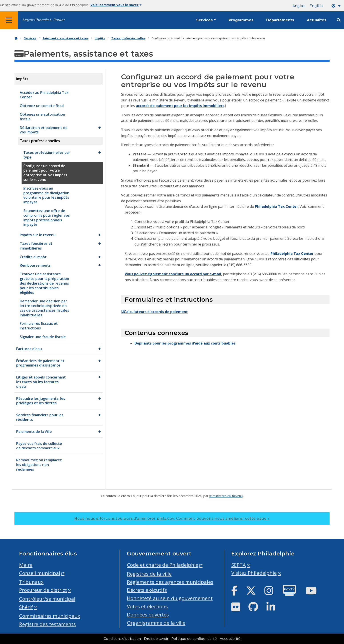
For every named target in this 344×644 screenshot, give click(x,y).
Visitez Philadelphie (254, 573)
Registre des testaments (47, 624)
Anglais (299, 6)
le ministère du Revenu (226, 496)
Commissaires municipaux (50, 616)
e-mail (215, 274)
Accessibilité (230, 639)
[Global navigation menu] (9, 20)
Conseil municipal (40, 573)
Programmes (241, 20)
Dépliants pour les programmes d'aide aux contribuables (185, 343)
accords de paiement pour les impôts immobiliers (180, 106)
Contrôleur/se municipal (47, 599)
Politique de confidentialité (194, 639)
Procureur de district (43, 590)
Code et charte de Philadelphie (163, 565)
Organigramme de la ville (156, 623)
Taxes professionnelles (128, 38)
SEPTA (239, 565)
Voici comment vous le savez (116, 5)
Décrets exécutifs (147, 590)
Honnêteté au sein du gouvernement (170, 598)
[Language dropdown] (337, 6)
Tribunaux (31, 582)
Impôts (100, 38)
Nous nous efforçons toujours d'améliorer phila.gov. (172, 518)
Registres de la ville (149, 574)
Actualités (317, 20)
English (316, 6)
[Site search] (339, 20)
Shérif (26, 607)
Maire (26, 565)
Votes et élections (147, 606)
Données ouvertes (148, 615)
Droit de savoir (156, 639)
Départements (280, 20)
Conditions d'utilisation (122, 639)
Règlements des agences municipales (170, 582)
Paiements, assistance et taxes (65, 38)
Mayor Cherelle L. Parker (43, 20)
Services (204, 20)
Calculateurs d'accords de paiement (154, 312)
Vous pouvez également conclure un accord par (167, 274)
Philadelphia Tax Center (276, 206)
